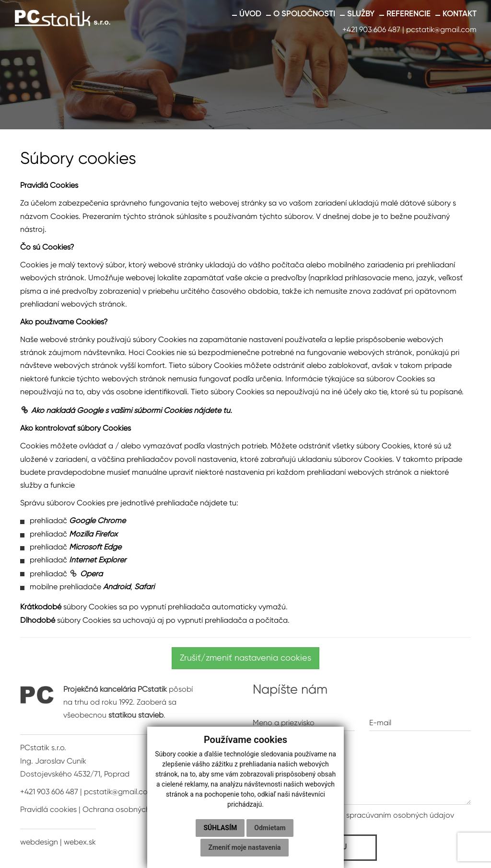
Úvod (250, 14)
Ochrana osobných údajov (129, 810)
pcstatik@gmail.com (441, 30)
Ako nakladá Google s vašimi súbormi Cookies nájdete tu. (132, 411)
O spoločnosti (304, 14)
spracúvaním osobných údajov (400, 816)
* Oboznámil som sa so (353, 816)
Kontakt (460, 14)
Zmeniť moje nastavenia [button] (244, 847)
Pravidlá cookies (48, 810)
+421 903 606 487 (371, 30)
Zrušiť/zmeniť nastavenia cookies (245, 658)
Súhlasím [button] (220, 828)
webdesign (39, 843)
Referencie (409, 14)
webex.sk (80, 843)
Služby (361, 14)
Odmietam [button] (270, 828)
